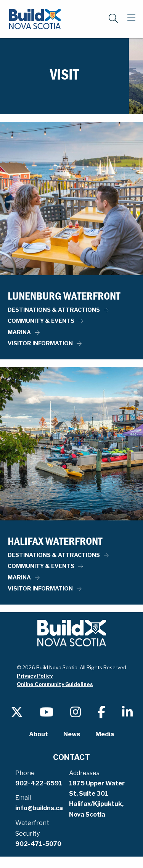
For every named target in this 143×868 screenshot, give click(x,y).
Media (105, 734)
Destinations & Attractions (54, 310)
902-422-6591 (39, 783)
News (72, 734)
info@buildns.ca (39, 808)
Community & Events (41, 321)
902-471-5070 (38, 844)
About (39, 734)
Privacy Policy (35, 676)
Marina (19, 332)
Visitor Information (40, 343)
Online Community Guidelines (55, 684)
